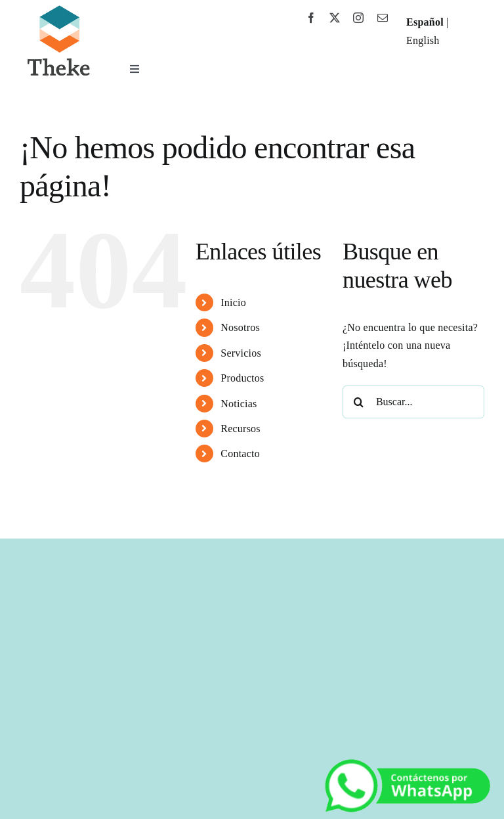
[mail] (383, 18)
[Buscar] (359, 402)
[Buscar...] (413, 402)
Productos (242, 378)
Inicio (233, 302)
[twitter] (335, 18)
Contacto (240, 454)
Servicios (241, 353)
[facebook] (311, 18)
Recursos (241, 429)
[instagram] (358, 18)
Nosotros (240, 327)
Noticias (239, 404)
